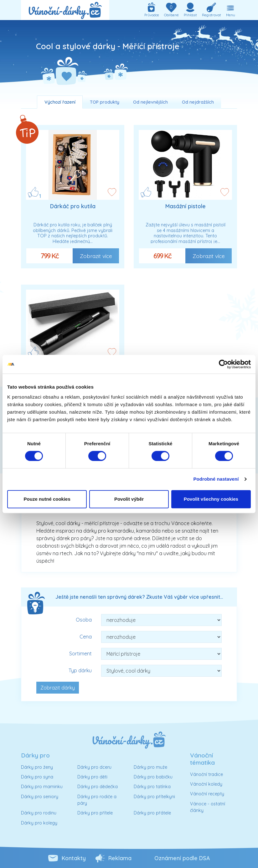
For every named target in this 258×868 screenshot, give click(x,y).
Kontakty (74, 858)
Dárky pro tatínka (152, 787)
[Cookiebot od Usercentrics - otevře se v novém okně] (223, 364)
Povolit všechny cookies (211, 499)
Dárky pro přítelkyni (154, 797)
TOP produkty (105, 102)
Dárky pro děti (92, 777)
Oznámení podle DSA (182, 858)
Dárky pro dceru (94, 767)
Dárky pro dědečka (98, 787)
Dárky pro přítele (95, 813)
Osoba (84, 620)
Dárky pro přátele (152, 813)
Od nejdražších (198, 102)
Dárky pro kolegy (39, 823)
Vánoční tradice (206, 774)
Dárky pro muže (150, 767)
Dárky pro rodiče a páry (97, 800)
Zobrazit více (96, 256)
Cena (86, 637)
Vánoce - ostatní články (208, 807)
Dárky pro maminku (42, 787)
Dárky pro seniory (40, 797)
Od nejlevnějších (150, 102)
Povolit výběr (129, 499)
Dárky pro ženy (37, 767)
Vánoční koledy (206, 784)
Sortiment (80, 654)
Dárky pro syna (37, 777)
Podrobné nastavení (216, 479)
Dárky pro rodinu (39, 813)
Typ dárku (80, 670)
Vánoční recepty (207, 794)
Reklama (120, 858)
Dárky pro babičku (153, 777)
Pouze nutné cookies (47, 499)
